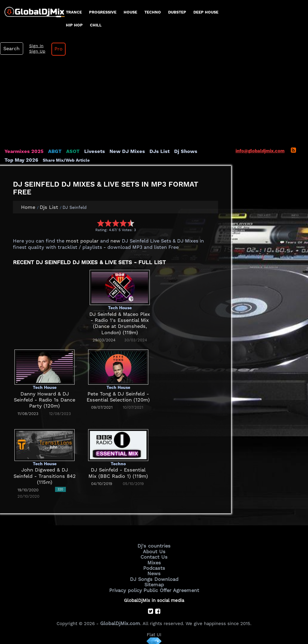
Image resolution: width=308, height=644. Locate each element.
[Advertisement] (154, 103)
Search (11, 49)
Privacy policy (128, 586)
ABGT (50, 151)
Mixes (154, 561)
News (154, 571)
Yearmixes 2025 (22, 151)
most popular (80, 241)
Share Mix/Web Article (28, 160)
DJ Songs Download (154, 576)
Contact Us (154, 556)
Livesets (87, 151)
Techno (153, 12)
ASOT (67, 151)
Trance (74, 12)
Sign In (33, 46)
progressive (103, 12)
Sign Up (34, 51)
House (130, 12)
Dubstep (177, 12)
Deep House (206, 12)
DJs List (146, 151)
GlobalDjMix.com (120, 619)
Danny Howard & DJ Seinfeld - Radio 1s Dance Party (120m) (45, 400)
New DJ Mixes (117, 151)
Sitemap (154, 581)
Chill (96, 25)
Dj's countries (154, 545)
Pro (54, 49)
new (111, 241)
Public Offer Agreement (170, 586)
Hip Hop (74, 25)
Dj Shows (170, 151)
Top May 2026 (201, 151)
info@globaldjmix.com (260, 151)
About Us (154, 551)
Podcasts (154, 566)
